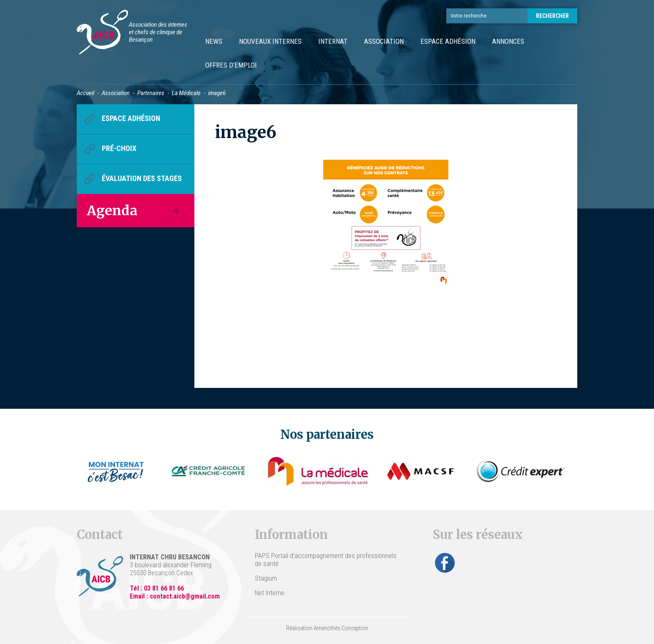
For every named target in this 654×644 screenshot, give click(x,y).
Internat (333, 41)
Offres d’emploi (231, 65)
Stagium (266, 578)
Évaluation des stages (142, 178)
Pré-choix (119, 148)
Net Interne (270, 593)
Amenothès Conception (341, 628)
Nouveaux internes (270, 41)
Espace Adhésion (448, 41)
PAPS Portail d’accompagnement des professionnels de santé (326, 560)
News (214, 41)
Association (384, 41)
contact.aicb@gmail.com (185, 596)
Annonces (508, 41)
